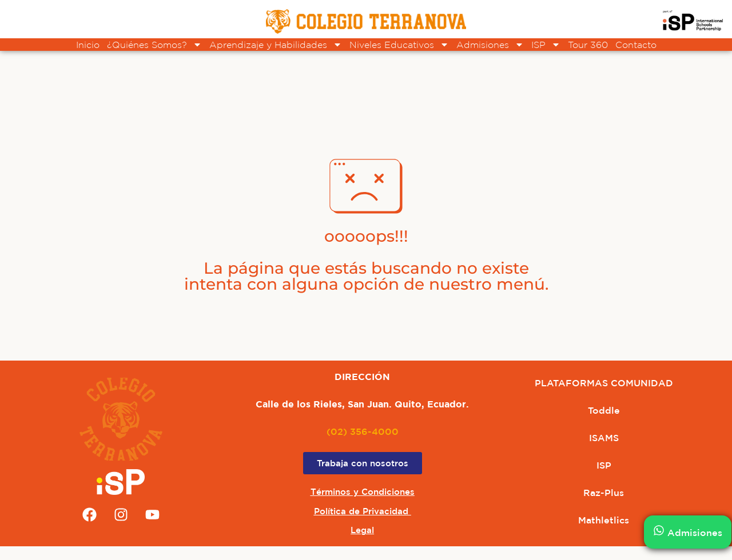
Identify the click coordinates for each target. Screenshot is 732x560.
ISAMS (604, 438)
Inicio (88, 45)
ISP (546, 45)
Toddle (604, 410)
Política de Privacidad (363, 511)
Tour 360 (588, 45)
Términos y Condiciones (363, 492)
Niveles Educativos (399, 45)
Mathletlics (604, 520)
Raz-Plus (604, 493)
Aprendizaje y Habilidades (276, 45)
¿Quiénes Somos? (154, 45)
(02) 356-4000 (363, 431)
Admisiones (490, 45)
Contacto (636, 45)
